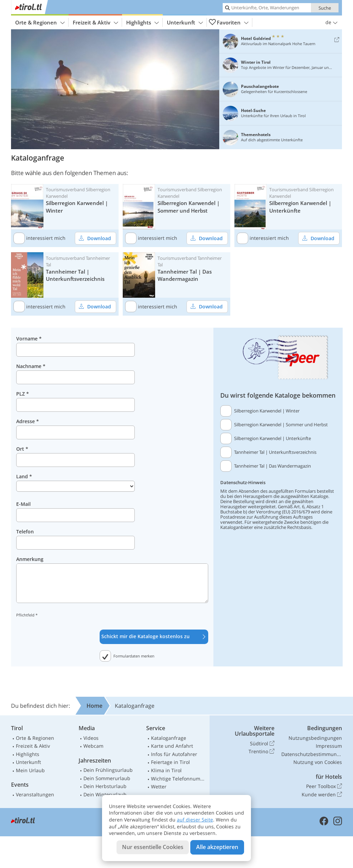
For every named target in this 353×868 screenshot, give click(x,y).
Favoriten (229, 22)
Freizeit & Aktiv (95, 23)
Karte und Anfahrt (172, 746)
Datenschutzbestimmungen (312, 754)
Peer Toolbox (324, 786)
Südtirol (262, 744)
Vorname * (29, 339)
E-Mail (23, 504)
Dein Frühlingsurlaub (108, 770)
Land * (24, 476)
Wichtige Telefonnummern (179, 779)
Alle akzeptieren (217, 847)
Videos (91, 738)
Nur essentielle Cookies (153, 847)
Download (93, 238)
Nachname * (31, 366)
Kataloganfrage (169, 738)
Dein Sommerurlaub (107, 778)
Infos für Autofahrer (174, 754)
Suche (325, 8)
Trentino (261, 752)
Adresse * (28, 421)
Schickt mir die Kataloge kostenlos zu (154, 636)
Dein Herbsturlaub (105, 786)
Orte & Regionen (40, 23)
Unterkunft (185, 23)
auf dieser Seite (195, 820)
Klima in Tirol (166, 770)
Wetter (159, 787)
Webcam (93, 746)
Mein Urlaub (30, 770)
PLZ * (23, 394)
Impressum (329, 746)
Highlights (143, 23)
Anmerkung (30, 559)
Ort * (22, 449)
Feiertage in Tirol (170, 762)
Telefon (25, 532)
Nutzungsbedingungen (315, 738)
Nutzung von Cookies (318, 762)
